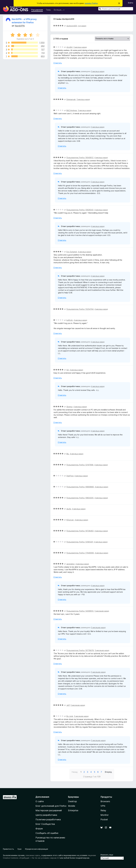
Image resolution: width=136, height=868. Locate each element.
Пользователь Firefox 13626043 (80, 210)
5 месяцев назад (102, 611)
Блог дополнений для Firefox (51, 806)
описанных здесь (33, 855)
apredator (71, 564)
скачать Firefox (91, 3)
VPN (103, 806)
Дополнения (42, 797)
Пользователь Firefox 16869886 (80, 487)
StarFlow (70, 476)
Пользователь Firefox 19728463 (80, 531)
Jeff (68, 705)
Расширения (37, 10)
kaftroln (70, 320)
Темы (48, 10)
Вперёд (108, 772)
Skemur (69, 407)
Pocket (104, 819)
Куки (20, 849)
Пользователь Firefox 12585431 (80, 542)
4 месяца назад (101, 158)
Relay (103, 810)
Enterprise (73, 810)
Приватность (8, 849)
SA (68, 370)
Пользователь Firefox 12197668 (80, 465)
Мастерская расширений (49, 810)
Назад (75, 772)
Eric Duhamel (72, 252)
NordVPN (20, 26)
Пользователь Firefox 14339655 (80, 611)
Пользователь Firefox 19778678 (80, 650)
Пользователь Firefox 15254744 (80, 309)
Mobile (72, 806)
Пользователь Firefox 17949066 (80, 553)
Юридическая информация (37, 849)
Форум (39, 829)
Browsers (105, 801)
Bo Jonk (70, 716)
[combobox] (116, 9)
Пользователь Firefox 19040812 (80, 158)
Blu (68, 454)
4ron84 (69, 47)
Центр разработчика (46, 815)
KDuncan (70, 520)
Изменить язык (107, 855)
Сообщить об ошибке (47, 833)
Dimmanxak (71, 99)
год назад (82, 26)
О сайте (40, 801)
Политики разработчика (48, 819)
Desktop (72, 801)
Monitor (105, 815)
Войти (131, 3)
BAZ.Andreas (72, 110)
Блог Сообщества (45, 824)
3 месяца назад (80, 47)
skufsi (69, 509)
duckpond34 (72, 26)
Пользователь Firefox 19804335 (80, 498)
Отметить (58, 63)
